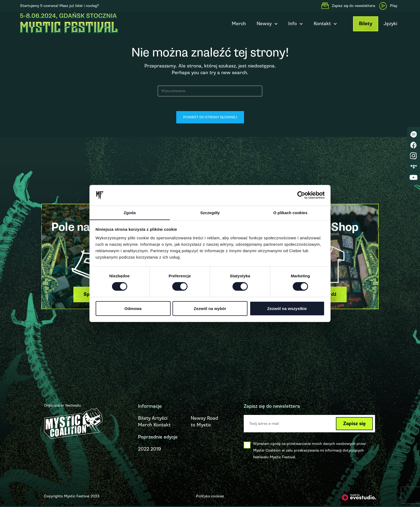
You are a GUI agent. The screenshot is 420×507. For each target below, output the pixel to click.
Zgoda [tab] (130, 212)
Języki (390, 24)
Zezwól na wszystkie (287, 309)
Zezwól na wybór (210, 309)
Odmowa (133, 309)
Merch (239, 24)
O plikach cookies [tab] (290, 212)
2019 (156, 450)
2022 (144, 450)
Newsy (267, 24)
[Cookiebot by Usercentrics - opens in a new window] (301, 195)
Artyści (160, 419)
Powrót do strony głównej (210, 119)
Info (296, 24)
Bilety (366, 24)
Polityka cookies (210, 497)
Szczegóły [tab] (210, 212)
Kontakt (325, 24)
